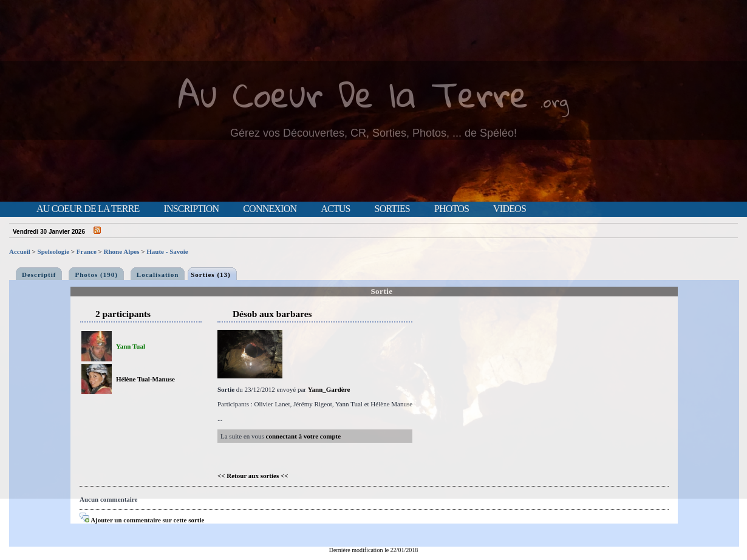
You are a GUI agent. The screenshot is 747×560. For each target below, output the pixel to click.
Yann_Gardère (329, 389)
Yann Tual (131, 346)
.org (554, 101)
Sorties (392, 209)
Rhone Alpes (122, 251)
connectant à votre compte (304, 436)
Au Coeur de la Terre (88, 209)
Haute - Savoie (167, 251)
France (87, 251)
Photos (452, 209)
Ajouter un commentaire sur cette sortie (142, 520)
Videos (510, 209)
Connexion (270, 209)
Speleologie (54, 251)
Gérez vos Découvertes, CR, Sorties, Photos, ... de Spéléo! (373, 133)
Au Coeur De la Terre (353, 94)
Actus (335, 209)
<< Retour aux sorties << (253, 476)
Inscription (191, 209)
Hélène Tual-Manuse (145, 379)
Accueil (20, 251)
